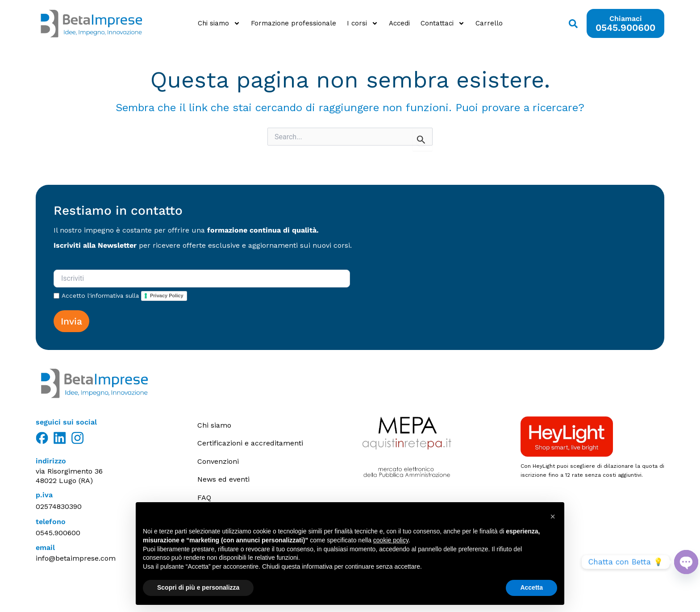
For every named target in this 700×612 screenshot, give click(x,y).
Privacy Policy (167, 296)
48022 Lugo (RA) (64, 481)
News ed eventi (223, 479)
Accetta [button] (531, 587)
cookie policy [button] (391, 540)
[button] (553, 516)
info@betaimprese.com (76, 558)
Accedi (399, 23)
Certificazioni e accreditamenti (250, 443)
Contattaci (443, 23)
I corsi (362, 23)
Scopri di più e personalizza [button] (198, 587)
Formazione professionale (294, 23)
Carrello (489, 23)
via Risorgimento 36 (69, 471)
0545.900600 (58, 533)
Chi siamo (219, 23)
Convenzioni (218, 461)
